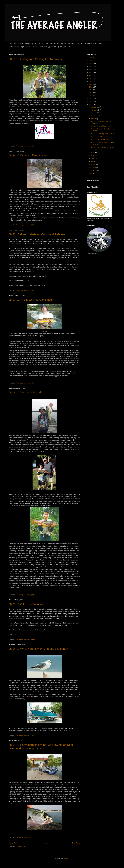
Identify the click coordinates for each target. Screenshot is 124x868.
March (93, 164)
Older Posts (76, 843)
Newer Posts (13, 843)
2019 (91, 78)
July (92, 153)
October (94, 113)
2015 (91, 90)
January (94, 170)
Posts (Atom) (22, 847)
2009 (91, 174)
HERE (27, 281)
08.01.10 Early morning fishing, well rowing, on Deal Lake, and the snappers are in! (41, 746)
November (94, 110)
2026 (91, 58)
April (93, 161)
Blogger (66, 858)
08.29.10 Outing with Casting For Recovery (35, 59)
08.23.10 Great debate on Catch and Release (37, 234)
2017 (91, 84)
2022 (91, 69)
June (93, 156)
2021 (91, 72)
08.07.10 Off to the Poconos (26, 604)
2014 (91, 93)
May (92, 158)
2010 (91, 105)
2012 (91, 99)
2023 (91, 67)
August (93, 119)
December (94, 107)
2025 (91, 61)
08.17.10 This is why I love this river (31, 300)
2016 (91, 87)
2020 (91, 75)
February (94, 167)
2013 (91, 96)
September (95, 116)
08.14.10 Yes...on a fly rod (25, 392)
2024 (91, 64)
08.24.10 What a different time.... (29, 155)
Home (45, 843)
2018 (91, 81)
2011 (91, 102)
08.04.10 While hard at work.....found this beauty (39, 649)
